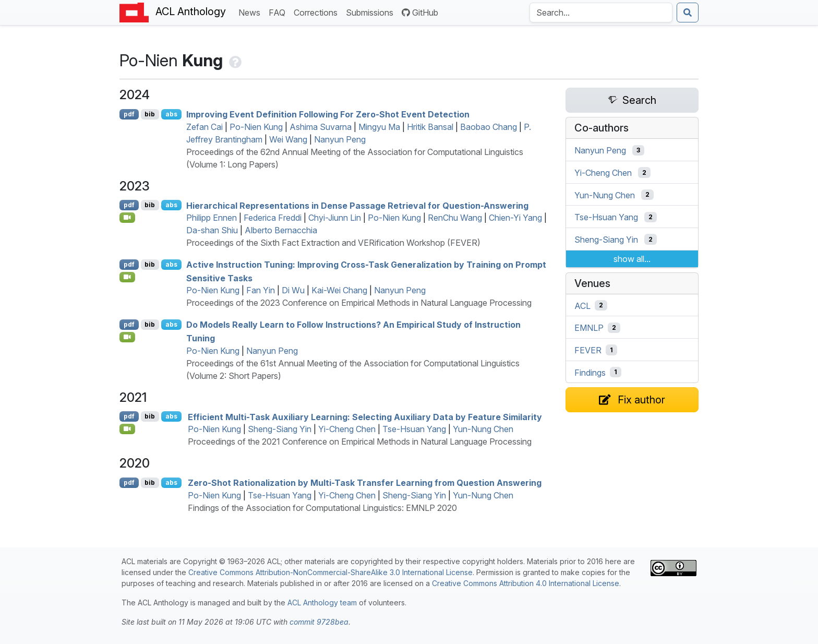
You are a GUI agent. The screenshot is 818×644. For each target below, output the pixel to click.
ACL (582, 305)
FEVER (588, 350)
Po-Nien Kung (256, 127)
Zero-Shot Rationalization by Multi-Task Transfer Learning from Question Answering (365, 483)
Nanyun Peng (340, 139)
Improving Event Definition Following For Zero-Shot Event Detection (328, 114)
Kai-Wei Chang (339, 290)
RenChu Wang (455, 218)
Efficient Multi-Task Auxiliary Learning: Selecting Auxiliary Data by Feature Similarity (365, 416)
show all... (632, 259)
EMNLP (589, 328)
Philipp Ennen (212, 218)
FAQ (279, 12)
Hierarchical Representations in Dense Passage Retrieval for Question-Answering (357, 205)
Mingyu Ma (379, 127)
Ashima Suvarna (321, 127)
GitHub (420, 13)
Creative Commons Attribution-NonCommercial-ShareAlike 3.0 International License (330, 572)
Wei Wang (288, 139)
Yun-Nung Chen (483, 429)
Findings (590, 372)
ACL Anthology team (322, 603)
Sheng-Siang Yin (280, 429)
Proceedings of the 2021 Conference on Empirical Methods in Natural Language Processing (360, 442)
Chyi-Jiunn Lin (335, 218)
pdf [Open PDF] (129, 114)
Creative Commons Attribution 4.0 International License (526, 583)
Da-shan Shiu (212, 230)
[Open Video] (127, 218)
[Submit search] (688, 13)
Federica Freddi (273, 218)
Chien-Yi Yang (515, 218)
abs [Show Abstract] (171, 114)
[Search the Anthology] (601, 13)
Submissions (372, 12)
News (251, 12)
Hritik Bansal (430, 127)
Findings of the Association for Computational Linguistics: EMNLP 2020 (322, 508)
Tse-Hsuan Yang (414, 429)
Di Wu (293, 290)
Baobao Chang (489, 127)
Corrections (318, 12)
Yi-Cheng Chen (347, 429)
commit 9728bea (319, 622)
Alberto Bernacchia (281, 230)
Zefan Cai (204, 127)
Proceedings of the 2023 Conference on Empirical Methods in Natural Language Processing (359, 303)
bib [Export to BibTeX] (150, 114)
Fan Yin (261, 290)
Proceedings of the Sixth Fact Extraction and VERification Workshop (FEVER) (333, 243)
